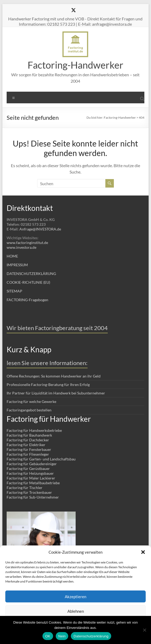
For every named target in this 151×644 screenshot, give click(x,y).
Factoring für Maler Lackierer (31, 478)
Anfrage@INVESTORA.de (40, 229)
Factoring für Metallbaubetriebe (33, 483)
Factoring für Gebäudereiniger (32, 464)
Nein (62, 636)
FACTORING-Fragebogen (27, 300)
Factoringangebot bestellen (29, 410)
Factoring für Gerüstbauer (28, 468)
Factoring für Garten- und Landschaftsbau (41, 459)
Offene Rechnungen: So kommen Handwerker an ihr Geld (54, 376)
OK (48, 636)
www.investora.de (21, 247)
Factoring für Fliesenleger (28, 454)
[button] (143, 552)
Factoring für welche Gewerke (31, 401)
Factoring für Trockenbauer (29, 492)
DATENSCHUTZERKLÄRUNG (31, 274)
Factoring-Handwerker (75, 65)
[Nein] (144, 630)
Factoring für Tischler (25, 488)
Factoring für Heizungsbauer (30, 473)
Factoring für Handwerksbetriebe (34, 430)
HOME (12, 256)
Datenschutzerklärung (91, 636)
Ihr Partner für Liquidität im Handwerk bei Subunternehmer (56, 393)
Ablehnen (76, 611)
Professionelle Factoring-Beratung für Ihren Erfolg (48, 385)
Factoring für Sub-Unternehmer (33, 497)
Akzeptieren (75, 597)
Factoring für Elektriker (26, 445)
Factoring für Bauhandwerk (29, 435)
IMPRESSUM (17, 265)
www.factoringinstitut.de (27, 243)
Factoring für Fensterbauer (29, 449)
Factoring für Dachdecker (28, 440)
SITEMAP (14, 291)
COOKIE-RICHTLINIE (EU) (28, 282)
